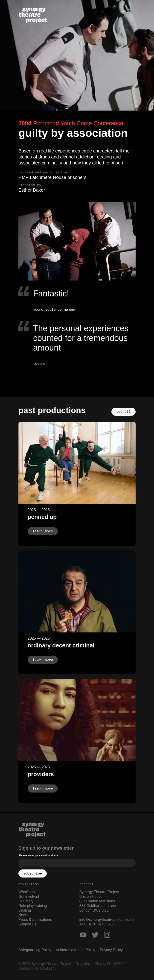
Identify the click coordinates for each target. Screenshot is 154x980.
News (23, 915)
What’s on (27, 892)
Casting (25, 910)
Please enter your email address (38, 855)
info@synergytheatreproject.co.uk (107, 920)
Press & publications (35, 920)
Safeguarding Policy (35, 950)
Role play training (33, 906)
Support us (27, 924)
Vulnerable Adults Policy (75, 950)
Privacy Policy (111, 950)
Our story (26, 901)
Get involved (29, 897)
